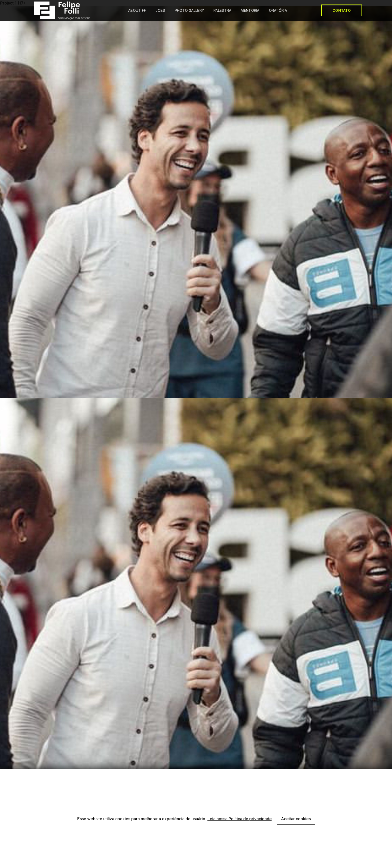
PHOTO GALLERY (189, 10)
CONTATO (342, 10)
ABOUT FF (137, 10)
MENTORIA (250, 10)
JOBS (160, 10)
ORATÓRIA (278, 10)
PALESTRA (222, 10)
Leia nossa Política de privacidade (240, 819)
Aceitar (296, 819)
